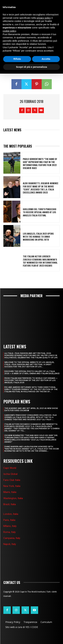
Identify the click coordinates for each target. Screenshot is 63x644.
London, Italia (11, 514)
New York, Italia (12, 486)
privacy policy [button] (44, 18)
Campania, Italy (12, 538)
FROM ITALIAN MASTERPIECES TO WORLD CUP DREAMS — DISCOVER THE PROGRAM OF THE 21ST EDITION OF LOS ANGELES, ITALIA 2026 (31, 380)
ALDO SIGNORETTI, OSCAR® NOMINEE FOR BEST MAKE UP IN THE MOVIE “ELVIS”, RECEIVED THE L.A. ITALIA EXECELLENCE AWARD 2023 (41, 188)
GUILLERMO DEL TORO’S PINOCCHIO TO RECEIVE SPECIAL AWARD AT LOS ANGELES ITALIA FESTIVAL (40, 212)
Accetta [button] (46, 59)
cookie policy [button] (9, 31)
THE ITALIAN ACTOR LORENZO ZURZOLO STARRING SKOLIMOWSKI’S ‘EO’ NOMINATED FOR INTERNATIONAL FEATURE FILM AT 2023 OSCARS (40, 261)
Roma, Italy (9, 532)
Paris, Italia (9, 520)
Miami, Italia (10, 492)
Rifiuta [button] (17, 59)
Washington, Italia (13, 498)
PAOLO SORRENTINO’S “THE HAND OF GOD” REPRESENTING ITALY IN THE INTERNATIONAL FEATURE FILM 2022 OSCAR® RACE (40, 163)
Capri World (10, 468)
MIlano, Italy (10, 526)
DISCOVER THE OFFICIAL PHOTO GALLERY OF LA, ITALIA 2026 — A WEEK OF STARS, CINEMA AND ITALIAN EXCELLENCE (32, 372)
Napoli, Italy (10, 544)
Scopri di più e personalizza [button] (31, 67)
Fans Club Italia (12, 480)
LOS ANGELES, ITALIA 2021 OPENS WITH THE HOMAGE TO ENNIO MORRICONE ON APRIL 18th (38, 237)
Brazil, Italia (10, 504)
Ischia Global (10, 474)
